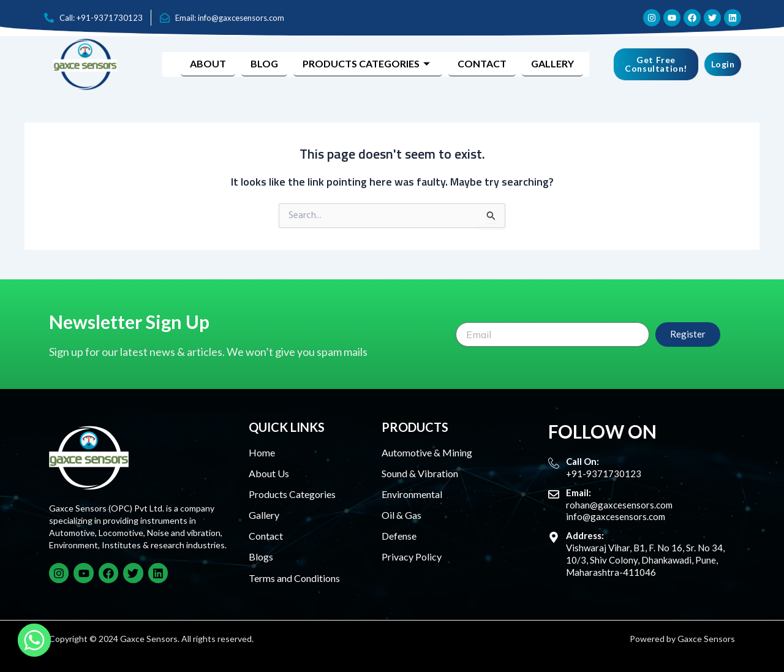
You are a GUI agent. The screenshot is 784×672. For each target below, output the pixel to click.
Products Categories (368, 63)
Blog (264, 63)
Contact (482, 63)
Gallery (552, 63)
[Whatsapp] (34, 640)
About (208, 63)
